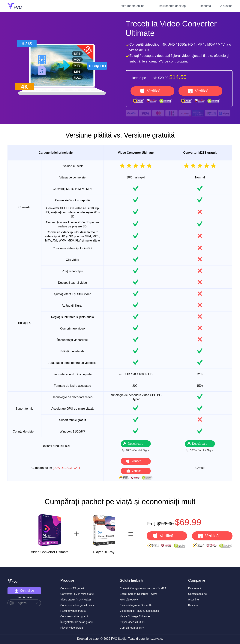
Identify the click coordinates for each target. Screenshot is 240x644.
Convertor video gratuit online (78, 605)
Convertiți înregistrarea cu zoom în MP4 (143, 588)
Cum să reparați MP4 (132, 628)
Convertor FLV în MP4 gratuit (77, 594)
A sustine (226, 6)
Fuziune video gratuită (73, 611)
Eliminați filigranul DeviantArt (136, 605)
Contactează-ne (198, 594)
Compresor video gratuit (74, 616)
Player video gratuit (72, 628)
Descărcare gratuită (136, 445)
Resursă (205, 6)
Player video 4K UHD (132, 622)
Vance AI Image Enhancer (135, 616)
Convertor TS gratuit (72, 588)
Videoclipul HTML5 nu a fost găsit (139, 611)
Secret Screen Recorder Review (139, 594)
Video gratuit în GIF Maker (76, 600)
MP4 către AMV (129, 600)
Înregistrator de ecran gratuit (77, 622)
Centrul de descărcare (24, 592)
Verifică (154, 91)
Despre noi (195, 588)
